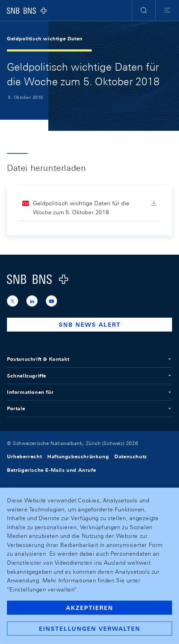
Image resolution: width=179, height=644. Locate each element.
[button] (144, 10)
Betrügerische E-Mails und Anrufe (51, 470)
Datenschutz (131, 456)
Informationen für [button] (89, 392)
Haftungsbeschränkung (78, 456)
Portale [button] (89, 408)
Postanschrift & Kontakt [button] (89, 359)
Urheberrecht (24, 456)
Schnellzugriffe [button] (89, 376)
